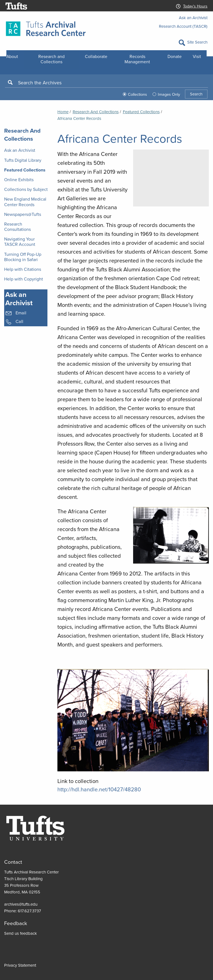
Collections (137, 94)
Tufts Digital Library (23, 160)
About (12, 56)
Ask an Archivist (193, 18)
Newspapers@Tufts (23, 214)
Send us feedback (21, 933)
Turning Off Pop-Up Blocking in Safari (23, 257)
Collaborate (96, 56)
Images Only (169, 94)
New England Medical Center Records (25, 202)
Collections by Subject (26, 189)
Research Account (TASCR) (183, 26)
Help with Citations (23, 269)
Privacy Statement (20, 965)
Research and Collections (51, 59)
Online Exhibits (19, 180)
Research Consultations (17, 227)
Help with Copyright (24, 279)
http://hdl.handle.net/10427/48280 (99, 789)
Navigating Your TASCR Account (20, 242)
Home (63, 112)
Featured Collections (25, 170)
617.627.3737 (29, 911)
